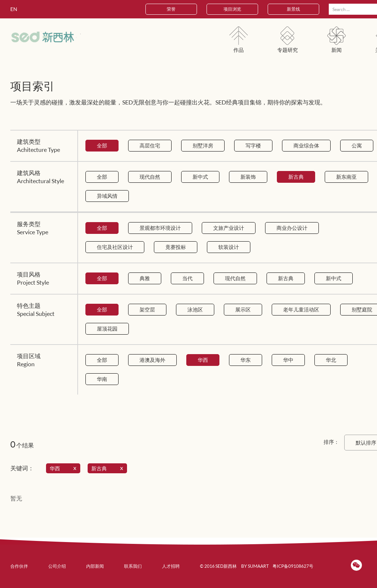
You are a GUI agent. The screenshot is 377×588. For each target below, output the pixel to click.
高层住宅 (150, 145)
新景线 (293, 9)
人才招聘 (171, 566)
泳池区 (195, 309)
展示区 (243, 309)
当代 (187, 278)
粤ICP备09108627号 (293, 566)
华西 (203, 360)
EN (14, 9)
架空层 (147, 309)
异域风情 (107, 196)
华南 (102, 379)
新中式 (200, 177)
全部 (102, 145)
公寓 (357, 145)
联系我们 (133, 566)
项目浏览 (232, 9)
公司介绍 (57, 566)
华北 (331, 360)
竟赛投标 (176, 247)
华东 (246, 360)
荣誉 (171, 9)
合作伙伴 (19, 566)
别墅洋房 (203, 145)
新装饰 (248, 177)
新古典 (296, 177)
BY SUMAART (255, 566)
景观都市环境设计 (160, 228)
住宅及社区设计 (115, 247)
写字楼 (253, 145)
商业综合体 (306, 145)
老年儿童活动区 (301, 309)
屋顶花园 (107, 329)
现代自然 (150, 177)
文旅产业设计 (229, 228)
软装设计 (229, 247)
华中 (288, 360)
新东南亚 (346, 177)
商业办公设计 (292, 228)
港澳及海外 (152, 360)
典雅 (145, 278)
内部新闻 (95, 566)
